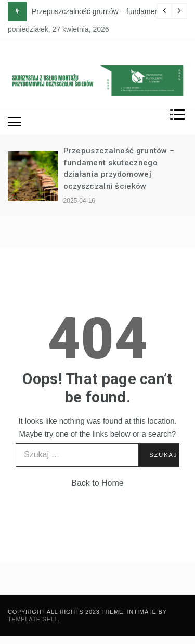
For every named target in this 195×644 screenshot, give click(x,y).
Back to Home (97, 483)
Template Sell (33, 619)
